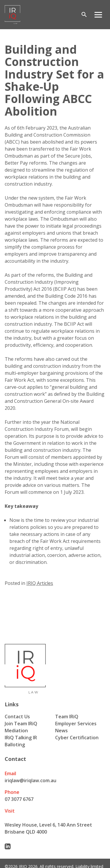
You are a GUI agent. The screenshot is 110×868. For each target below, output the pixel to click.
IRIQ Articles (40, 583)
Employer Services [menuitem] (76, 724)
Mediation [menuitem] (16, 731)
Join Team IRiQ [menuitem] (21, 724)
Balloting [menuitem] (15, 745)
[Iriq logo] (12, 15)
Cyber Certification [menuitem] (77, 738)
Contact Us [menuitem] (17, 717)
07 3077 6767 (19, 799)
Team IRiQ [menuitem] (67, 717)
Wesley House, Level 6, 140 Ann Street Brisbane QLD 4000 (48, 828)
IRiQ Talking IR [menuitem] (21, 738)
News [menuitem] (61, 731)
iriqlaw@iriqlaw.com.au (31, 780)
